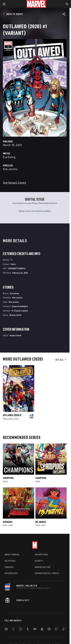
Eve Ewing (9, 157)
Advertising (41, 555)
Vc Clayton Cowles (20, 311)
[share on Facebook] (6, 630)
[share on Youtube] (35, 630)
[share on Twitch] (56, 630)
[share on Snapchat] (42, 630)
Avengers (8, 522)
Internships (11, 573)
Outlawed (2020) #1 (12, 415)
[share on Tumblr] (28, 630)
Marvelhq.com (43, 567)
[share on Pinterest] (49, 630)
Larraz (17, 419)
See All (61, 360)
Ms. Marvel (41, 522)
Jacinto (11, 419)
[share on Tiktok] (63, 630)
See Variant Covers (14, 183)
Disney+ (39, 561)
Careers (9, 567)
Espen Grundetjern (20, 306)
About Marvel (12, 555)
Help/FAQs (10, 561)
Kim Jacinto (10, 169)
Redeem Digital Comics (47, 573)
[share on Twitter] (13, 630)
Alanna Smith (16, 315)
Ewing (5, 419)
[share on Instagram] (21, 630)
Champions (8, 478)
